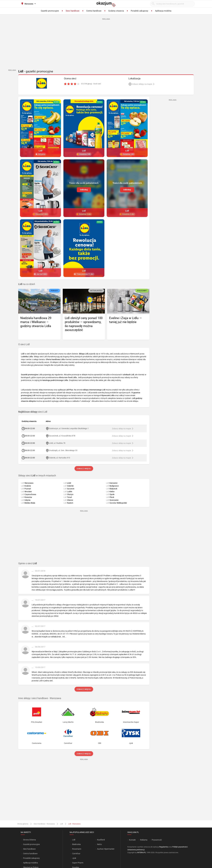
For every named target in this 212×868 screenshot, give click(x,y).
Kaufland (101, 840)
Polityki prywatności (180, 847)
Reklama (144, 840)
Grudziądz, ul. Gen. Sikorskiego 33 (63, 450)
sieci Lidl (33, 412)
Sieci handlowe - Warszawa (44, 824)
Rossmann (77, 849)
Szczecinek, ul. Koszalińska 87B (62, 436)
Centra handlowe (30, 854)
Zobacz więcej (84, 469)
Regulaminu (164, 847)
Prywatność (157, 840)
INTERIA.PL (142, 853)
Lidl (62, 824)
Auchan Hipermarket (106, 849)
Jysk (74, 858)
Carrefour (76, 854)
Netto (99, 844)
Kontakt (132, 840)
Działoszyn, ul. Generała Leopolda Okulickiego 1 (69, 428)
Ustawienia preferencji (136, 850)
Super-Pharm (78, 863)
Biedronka (76, 844)
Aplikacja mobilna (30, 863)
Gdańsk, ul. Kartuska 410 (59, 458)
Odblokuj (84, 190)
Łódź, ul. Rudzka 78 (57, 443)
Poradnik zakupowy (31, 858)
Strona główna (23, 824)
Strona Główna (29, 840)
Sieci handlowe (29, 849)
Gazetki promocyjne (31, 844)
